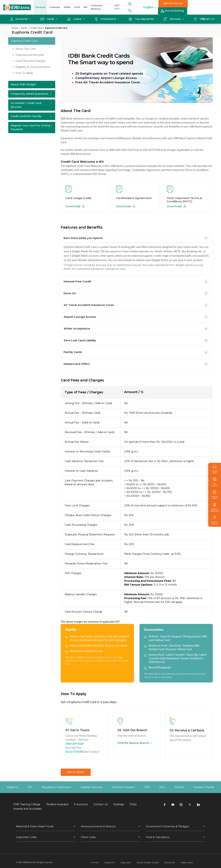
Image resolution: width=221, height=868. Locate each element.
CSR (147, 787)
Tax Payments (141, 19)
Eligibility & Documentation (33, 67)
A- (204, 19)
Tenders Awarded (57, 804)
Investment (105, 19)
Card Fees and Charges (30, 61)
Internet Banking (172, 11)
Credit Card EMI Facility (26, 116)
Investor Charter (204, 787)
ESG (162, 787)
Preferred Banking (97, 7)
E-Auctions (81, 804)
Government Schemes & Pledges (167, 826)
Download (75, 206)
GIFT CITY (117, 7)
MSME (67, 7)
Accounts (19, 19)
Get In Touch (76, 772)
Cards (48, 19)
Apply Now (215, 469)
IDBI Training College (27, 804)
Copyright (126, 862)
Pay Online (215, 482)
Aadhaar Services (91, 787)
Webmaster (187, 862)
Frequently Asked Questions (30, 94)
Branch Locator (215, 520)
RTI (30, 787)
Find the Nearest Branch (133, 743)
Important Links (26, 837)
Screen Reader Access (148, 862)
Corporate (55, 7)
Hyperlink (109, 862)
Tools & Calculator (215, 508)
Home (15, 28)
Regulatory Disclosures (56, 787)
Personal (40, 7)
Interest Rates (215, 495)
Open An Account (173, 3)
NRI (85, 7)
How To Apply (24, 73)
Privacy (95, 862)
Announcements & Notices (98, 826)
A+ (213, 19)
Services (172, 19)
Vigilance (13, 787)
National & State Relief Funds (35, 826)
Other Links (88, 837)
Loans (75, 19)
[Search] (130, 4)
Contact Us (101, 804)
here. (123, 269)
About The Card (25, 49)
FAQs (133, 804)
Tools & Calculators (157, 837)
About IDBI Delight (23, 84)
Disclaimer (170, 862)
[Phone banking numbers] (130, 10)
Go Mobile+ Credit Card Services (26, 105)
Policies (179, 787)
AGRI (77, 7)
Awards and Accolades (28, 809)
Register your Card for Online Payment (30, 127)
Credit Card (36, 28)
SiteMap (119, 804)
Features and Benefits (30, 55)
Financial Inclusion (123, 787)
